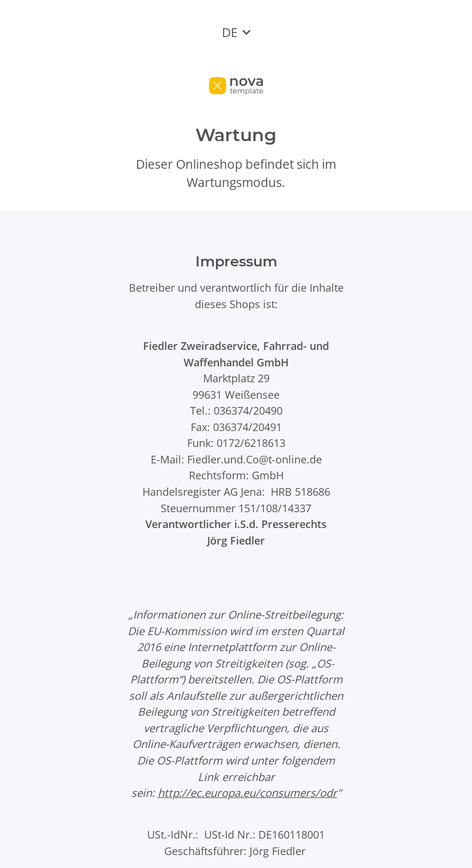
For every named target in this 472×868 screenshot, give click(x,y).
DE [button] (230, 32)
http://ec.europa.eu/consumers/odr (247, 792)
